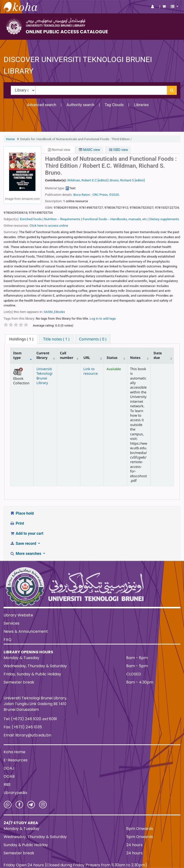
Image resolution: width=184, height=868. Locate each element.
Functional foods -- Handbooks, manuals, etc (115, 219)
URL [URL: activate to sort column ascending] (87, 358)
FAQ (8, 640)
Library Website (18, 615)
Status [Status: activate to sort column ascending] (112, 358)
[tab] (21, 339)
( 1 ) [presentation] (21, 339)
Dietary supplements (164, 219)
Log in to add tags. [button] (103, 318)
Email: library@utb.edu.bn (27, 735)
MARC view (89, 150)
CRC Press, (100, 195)
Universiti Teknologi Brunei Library (44, 376)
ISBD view (118, 150)
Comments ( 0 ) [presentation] (93, 339)
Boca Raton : (82, 195)
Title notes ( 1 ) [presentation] (56, 339)
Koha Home (14, 752)
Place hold (22, 513)
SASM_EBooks (54, 312)
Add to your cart (27, 533)
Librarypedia (15, 793)
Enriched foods (31, 219)
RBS (7, 785)
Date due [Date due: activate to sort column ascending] (158, 355)
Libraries (141, 105)
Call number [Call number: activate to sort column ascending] (67, 355)
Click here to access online (49, 225)
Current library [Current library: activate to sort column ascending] (43, 355)
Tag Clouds (114, 105)
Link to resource (91, 371)
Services (11, 623)
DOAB (9, 776)
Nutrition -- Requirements (62, 219)
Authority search (80, 105)
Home (10, 139)
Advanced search (41, 105)
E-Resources (16, 760)
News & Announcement (26, 631)
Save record (23, 543)
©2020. (114, 195)
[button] (164, 7)
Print (17, 523)
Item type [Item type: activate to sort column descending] (17, 355)
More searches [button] (26, 554)
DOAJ (9, 768)
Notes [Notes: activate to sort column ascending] (135, 358)
